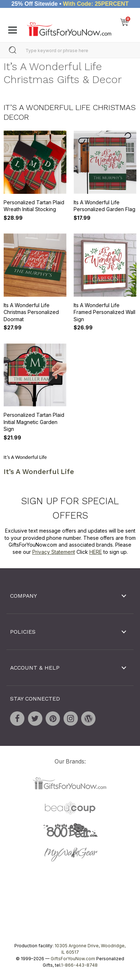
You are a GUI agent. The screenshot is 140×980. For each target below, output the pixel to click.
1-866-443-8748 (79, 965)
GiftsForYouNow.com (73, 959)
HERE (96, 552)
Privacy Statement (54, 552)
